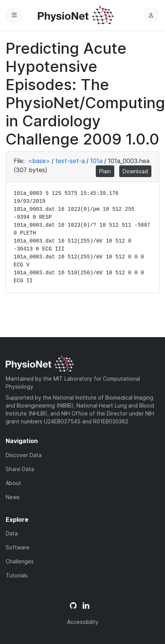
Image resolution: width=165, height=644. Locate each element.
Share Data (20, 469)
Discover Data (24, 455)
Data (12, 533)
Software (18, 547)
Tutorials (17, 575)
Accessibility (83, 622)
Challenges (20, 561)
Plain (105, 171)
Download (135, 171)
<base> (39, 161)
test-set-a (70, 161)
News (13, 497)
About (13, 483)
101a (96, 161)
